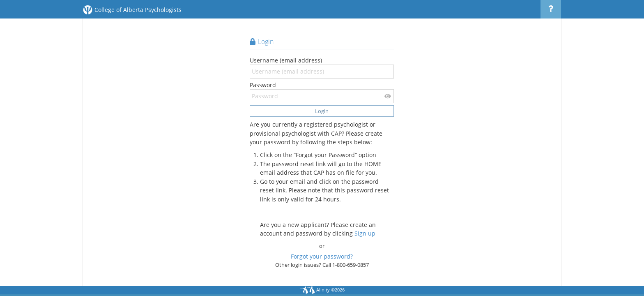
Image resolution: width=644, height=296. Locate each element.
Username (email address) (322, 67)
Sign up (365, 233)
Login (322, 111)
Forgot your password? (322, 256)
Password (322, 92)
